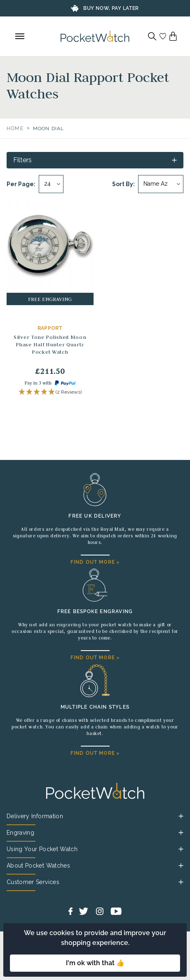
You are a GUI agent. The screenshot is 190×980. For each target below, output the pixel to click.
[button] (50, 392)
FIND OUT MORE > (95, 562)
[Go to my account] (163, 36)
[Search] (152, 36)
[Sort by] (161, 184)
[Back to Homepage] (95, 36)
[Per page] (51, 184)
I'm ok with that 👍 (95, 963)
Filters (22, 160)
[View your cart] (173, 36)
